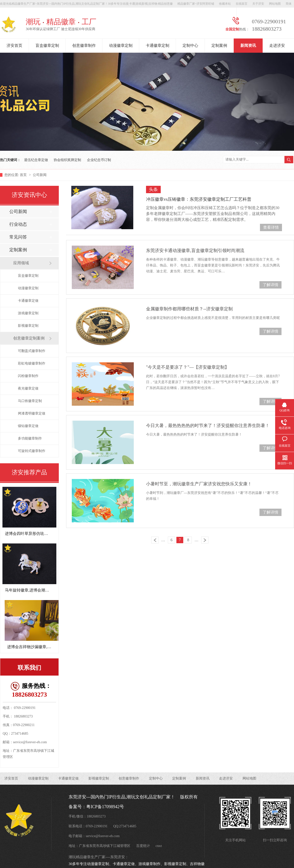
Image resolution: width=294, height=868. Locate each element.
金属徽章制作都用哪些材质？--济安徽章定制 (189, 309)
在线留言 (242, 4)
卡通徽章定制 (158, 45)
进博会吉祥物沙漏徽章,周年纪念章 (37, 647)
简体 (289, 4)
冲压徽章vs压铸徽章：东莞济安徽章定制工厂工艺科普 (199, 199)
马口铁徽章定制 (30, 401)
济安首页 (14, 45)
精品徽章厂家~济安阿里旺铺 (196, 4)
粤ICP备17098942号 (105, 807)
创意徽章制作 (84, 45)
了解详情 (270, 285)
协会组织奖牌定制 (67, 160)
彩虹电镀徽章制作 (32, 363)
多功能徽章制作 (30, 438)
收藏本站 (225, 4)
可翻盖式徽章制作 (32, 351)
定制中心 (190, 45)
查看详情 (271, 227)
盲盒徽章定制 (47, 45)
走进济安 (277, 45)
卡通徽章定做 (28, 301)
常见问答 (18, 237)
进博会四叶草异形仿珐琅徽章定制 (34, 534)
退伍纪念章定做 (36, 160)
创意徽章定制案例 (29, 338)
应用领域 (21, 263)
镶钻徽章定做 (28, 426)
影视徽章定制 (28, 326)
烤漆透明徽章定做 (32, 413)
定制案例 (219, 45)
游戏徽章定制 (28, 313)
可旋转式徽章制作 (32, 451)
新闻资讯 (248, 45)
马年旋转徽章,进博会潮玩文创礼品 (35, 590)
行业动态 (18, 224)
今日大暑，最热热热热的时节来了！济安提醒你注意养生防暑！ (208, 426)
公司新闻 (40, 175)
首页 (24, 175)
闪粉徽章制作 (28, 376)
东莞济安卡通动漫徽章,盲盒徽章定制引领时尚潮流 (195, 251)
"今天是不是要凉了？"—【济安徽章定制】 (188, 367)
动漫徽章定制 (121, 45)
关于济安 (258, 4)
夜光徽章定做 (28, 388)
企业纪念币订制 (99, 160)
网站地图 (275, 4)
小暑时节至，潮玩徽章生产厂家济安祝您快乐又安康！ (199, 484)
